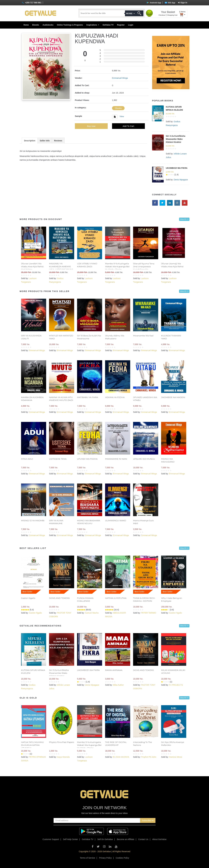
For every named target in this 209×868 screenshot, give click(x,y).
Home (26, 25)
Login (131, 25)
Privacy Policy (105, 858)
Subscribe (148, 820)
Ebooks (36, 25)
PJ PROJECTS (176, 685)
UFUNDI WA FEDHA (87, 459)
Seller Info (45, 141)
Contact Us (143, 839)
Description (30, 141)
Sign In (183, 3)
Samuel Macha (92, 613)
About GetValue (159, 839)
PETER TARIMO (149, 613)
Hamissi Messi (176, 757)
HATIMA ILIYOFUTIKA (116, 598)
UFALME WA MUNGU (144, 459)
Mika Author (118, 685)
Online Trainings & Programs (70, 25)
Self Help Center (70, 839)
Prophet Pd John (149, 757)
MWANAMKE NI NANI (116, 459)
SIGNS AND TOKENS (59, 598)
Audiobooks (48, 25)
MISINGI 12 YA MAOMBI (33, 520)
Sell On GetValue (105, 839)
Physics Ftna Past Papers (62, 742)
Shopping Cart (172, 15)
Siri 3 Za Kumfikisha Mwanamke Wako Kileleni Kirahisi (176, 139)
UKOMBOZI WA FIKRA (177, 168)
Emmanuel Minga (120, 78)
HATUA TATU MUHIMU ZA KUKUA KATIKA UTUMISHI (32, 745)
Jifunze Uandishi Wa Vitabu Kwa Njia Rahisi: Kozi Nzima (32, 266)
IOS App (170, 3)
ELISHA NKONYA (121, 757)
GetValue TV (108, 25)
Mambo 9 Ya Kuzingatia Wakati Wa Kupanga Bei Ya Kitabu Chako (117, 266)
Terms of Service (88, 858)
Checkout (162, 15)
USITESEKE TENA (58, 459)
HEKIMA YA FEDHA (115, 397)
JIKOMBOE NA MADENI (173, 397)
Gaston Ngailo (28, 598)
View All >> (184, 219)
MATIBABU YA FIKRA (88, 397)
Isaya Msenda (63, 757)
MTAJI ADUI (27, 459)
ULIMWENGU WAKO (116, 520)
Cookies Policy (122, 858)
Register (121, 25)
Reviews (58, 141)
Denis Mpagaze (181, 180)
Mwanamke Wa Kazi (143, 336)
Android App (154, 3)
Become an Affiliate (126, 839)
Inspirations (93, 25)
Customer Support (51, 839)
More (130, 13)
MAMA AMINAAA (114, 670)
